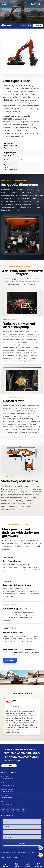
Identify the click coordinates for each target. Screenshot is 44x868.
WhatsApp (39, 864)
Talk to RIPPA (9, 766)
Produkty (17, 864)
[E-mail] (41, 855)
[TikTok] (13, 810)
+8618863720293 (7, 779)
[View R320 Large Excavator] (22, 678)
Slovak (4, 4)
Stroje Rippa (26, 853)
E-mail (28, 864)
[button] (26, 26)
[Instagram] (18, 810)
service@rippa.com (8, 792)
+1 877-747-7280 (7, 798)
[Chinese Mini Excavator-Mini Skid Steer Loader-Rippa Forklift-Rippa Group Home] (7, 26)
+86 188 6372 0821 (8, 804)
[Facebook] (3, 810)
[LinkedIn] (23, 810)
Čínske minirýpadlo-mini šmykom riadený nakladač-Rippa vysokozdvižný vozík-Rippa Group (22, 755)
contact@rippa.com (8, 785)
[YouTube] (8, 810)
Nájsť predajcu (36, 4)
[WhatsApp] (41, 848)
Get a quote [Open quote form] (38, 26)
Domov (6, 864)
